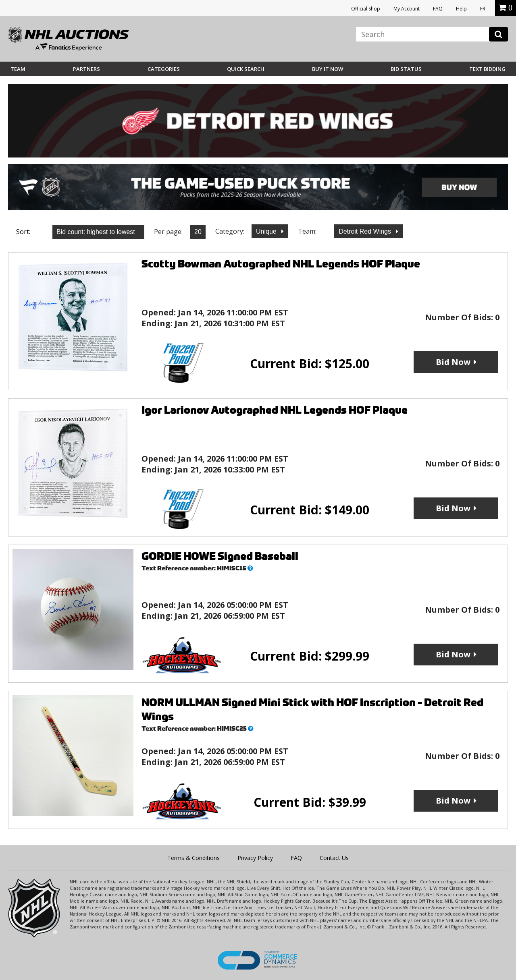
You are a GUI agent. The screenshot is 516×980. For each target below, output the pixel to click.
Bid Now (453, 362)
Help (461, 9)
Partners (86, 69)
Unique (267, 231)
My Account (407, 9)
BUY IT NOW (328, 69)
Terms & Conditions (193, 858)
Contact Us (334, 858)
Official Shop (366, 9)
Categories (164, 69)
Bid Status (406, 69)
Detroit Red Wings (366, 231)
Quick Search (246, 69)
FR (483, 9)
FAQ (438, 9)
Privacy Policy (255, 858)
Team (18, 69)
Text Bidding (487, 69)
